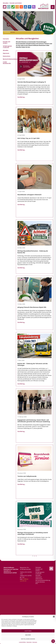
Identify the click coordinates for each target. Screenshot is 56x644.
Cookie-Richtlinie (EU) (7, 63)
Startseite (13, 32)
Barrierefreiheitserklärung (8, 59)
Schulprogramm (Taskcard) (7, 47)
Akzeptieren (28, 631)
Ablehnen (28, 635)
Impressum (35, 642)
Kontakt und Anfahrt (16, 3)
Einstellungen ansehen (28, 639)
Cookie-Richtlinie (22, 642)
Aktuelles (6, 3)
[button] (54, 617)
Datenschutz (29, 642)
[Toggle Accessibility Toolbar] (53, 641)
